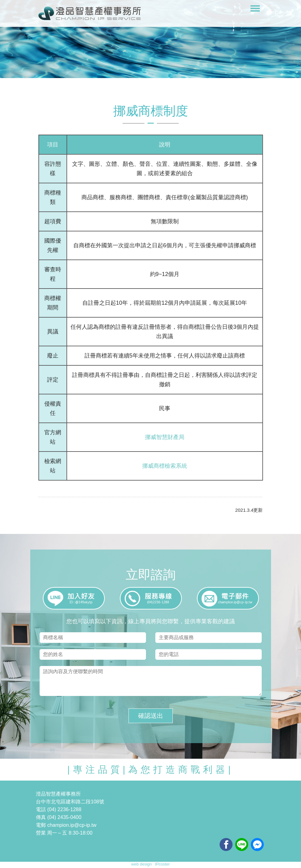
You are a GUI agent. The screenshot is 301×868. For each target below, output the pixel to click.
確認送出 (151, 716)
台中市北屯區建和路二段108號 (70, 802)
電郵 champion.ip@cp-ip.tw (66, 825)
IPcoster (163, 864)
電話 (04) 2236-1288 (59, 809)
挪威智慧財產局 (165, 437)
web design (142, 864)
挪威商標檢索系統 (165, 466)
